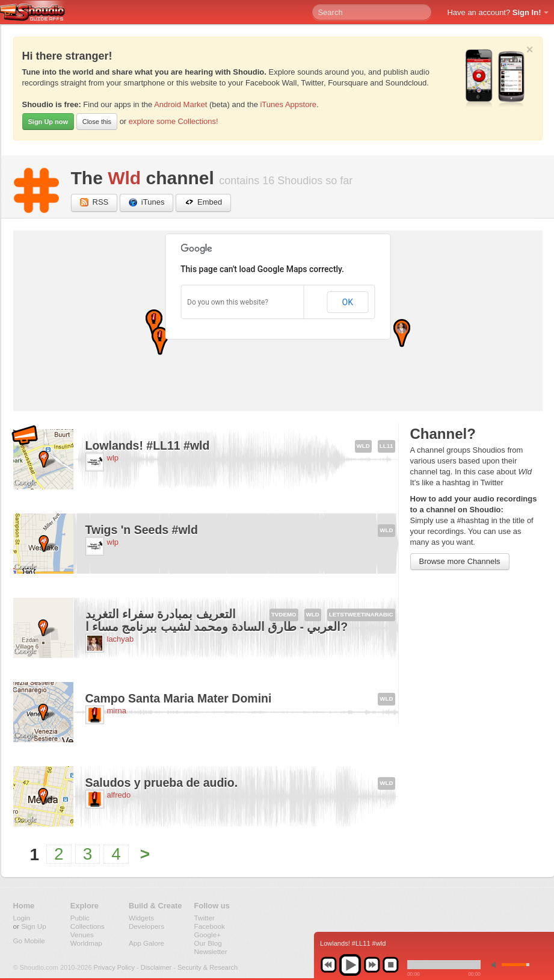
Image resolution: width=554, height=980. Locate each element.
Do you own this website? (228, 302)
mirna (117, 711)
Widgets (141, 918)
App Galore (146, 943)
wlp (113, 458)
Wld (124, 178)
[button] (154, 324)
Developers (146, 926)
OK (348, 302)
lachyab (121, 639)
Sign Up (34, 926)
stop (390, 965)
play (350, 965)
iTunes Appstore (288, 104)
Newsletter (211, 951)
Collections (88, 926)
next (372, 965)
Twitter (205, 918)
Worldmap (86, 943)
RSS (94, 203)
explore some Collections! (174, 121)
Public (80, 918)
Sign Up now (48, 122)
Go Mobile (29, 941)
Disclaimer (156, 967)
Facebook (210, 926)
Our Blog (208, 943)
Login (22, 918)
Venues (82, 935)
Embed (203, 203)
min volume (496, 965)
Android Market (180, 104)
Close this (97, 122)
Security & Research (208, 967)
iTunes (147, 203)
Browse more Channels (460, 561)
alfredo (119, 795)
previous (328, 965)
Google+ (208, 935)
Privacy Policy (114, 967)
